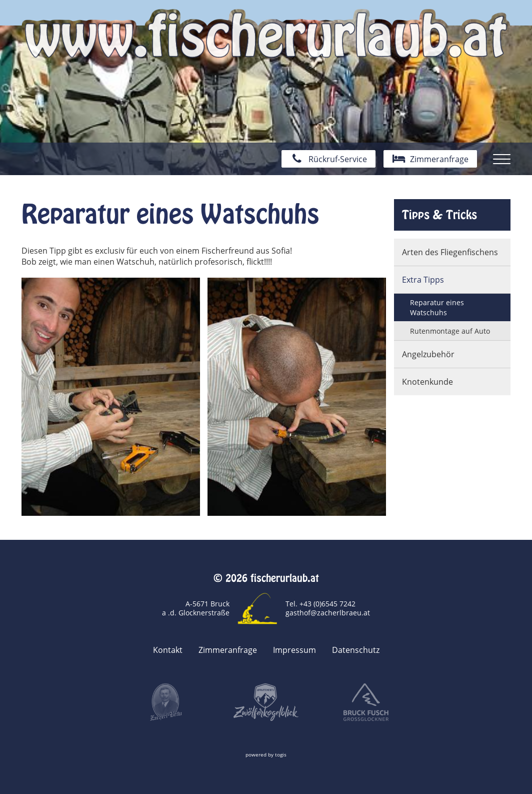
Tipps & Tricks (439, 215)
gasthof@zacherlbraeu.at (328, 613)
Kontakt (168, 650)
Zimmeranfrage (228, 650)
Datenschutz (356, 650)
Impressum (294, 650)
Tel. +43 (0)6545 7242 (320, 604)
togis (281, 755)
